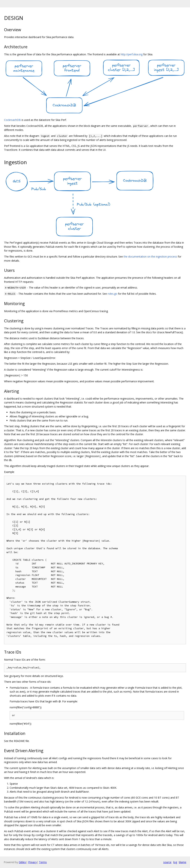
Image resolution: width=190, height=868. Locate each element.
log (175, 862)
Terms (43, 862)
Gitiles (22, 862)
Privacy (32, 862)
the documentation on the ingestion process (150, 257)
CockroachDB (12, 120)
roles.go (112, 294)
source (167, 862)
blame (183, 862)
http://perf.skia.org (132, 54)
